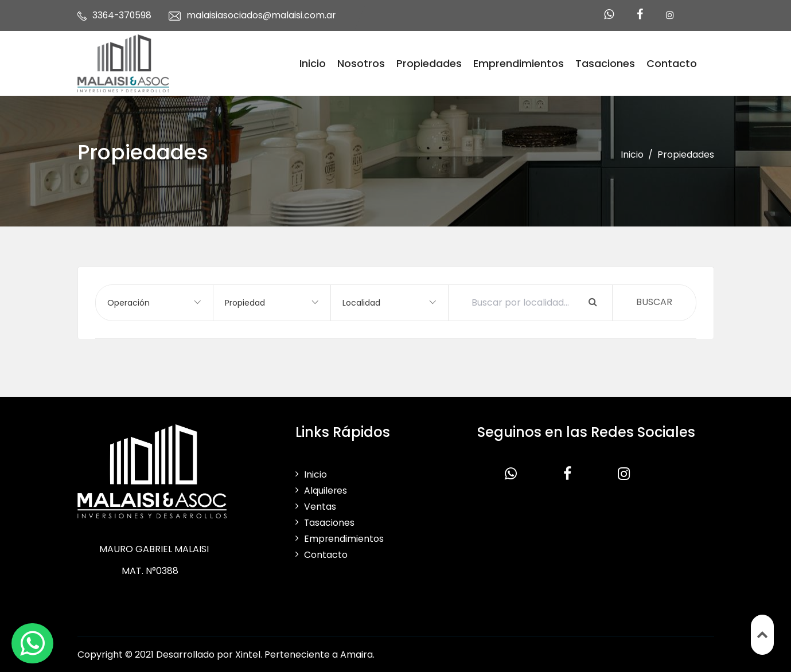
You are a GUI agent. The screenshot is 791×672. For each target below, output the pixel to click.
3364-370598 (123, 15)
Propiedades (429, 63)
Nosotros (361, 63)
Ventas (320, 505)
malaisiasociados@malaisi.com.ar (263, 15)
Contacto (672, 63)
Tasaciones (605, 63)
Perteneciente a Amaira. (319, 653)
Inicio (313, 63)
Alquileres (326, 489)
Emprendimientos (519, 63)
